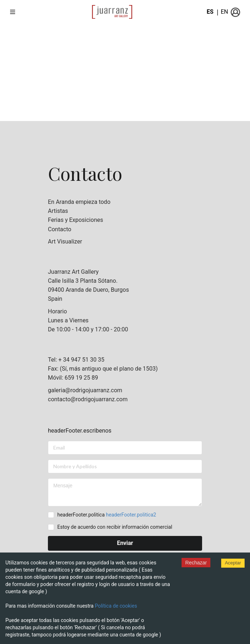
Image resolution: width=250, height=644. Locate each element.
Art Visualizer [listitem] (65, 242)
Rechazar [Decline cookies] (196, 563)
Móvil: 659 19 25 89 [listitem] (73, 378)
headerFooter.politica (107, 515)
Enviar (125, 543)
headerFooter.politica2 (131, 515)
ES (210, 12)
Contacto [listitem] (60, 229)
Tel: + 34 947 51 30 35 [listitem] (76, 360)
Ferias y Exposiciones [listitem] (75, 220)
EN (225, 12)
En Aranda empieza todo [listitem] (79, 202)
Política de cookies (116, 606)
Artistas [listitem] (58, 211)
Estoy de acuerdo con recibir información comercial (115, 527)
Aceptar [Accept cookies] (233, 563)
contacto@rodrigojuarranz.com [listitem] (88, 399)
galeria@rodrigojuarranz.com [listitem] (85, 390)
